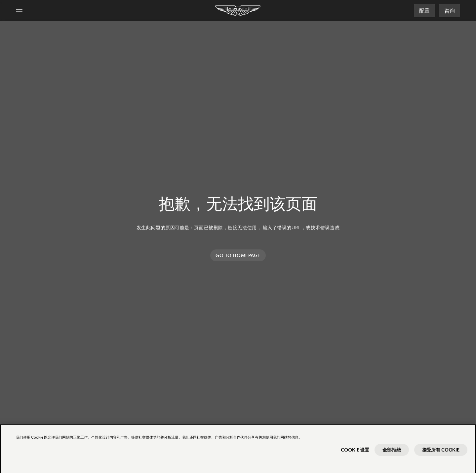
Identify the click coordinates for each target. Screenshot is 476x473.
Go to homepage (238, 255)
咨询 (450, 11)
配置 (424, 11)
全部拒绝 (392, 453)
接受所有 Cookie (441, 453)
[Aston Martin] (238, 11)
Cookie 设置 (355, 453)
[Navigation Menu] (19, 11)
